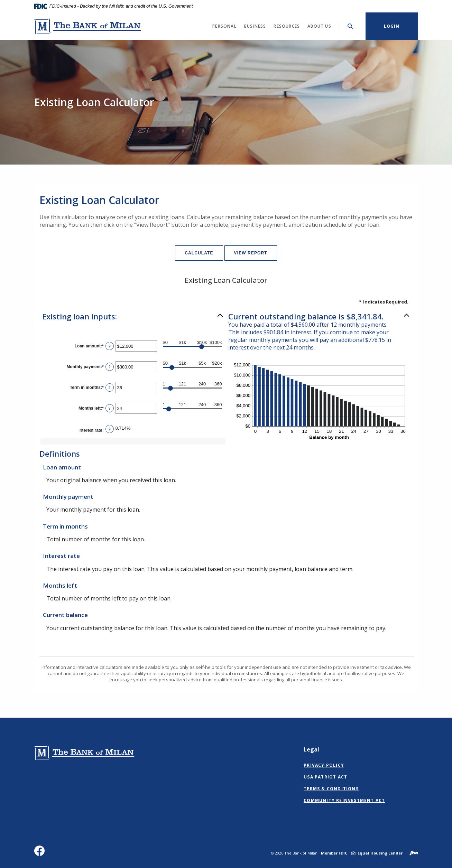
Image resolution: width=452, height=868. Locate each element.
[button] (133, 316)
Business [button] (255, 26)
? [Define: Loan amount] (110, 346)
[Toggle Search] (350, 26)
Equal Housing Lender (380, 853)
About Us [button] (319, 26)
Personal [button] (224, 26)
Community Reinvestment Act (344, 801)
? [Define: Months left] (110, 408)
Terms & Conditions (331, 789)
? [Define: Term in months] (110, 388)
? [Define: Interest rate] (110, 429)
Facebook (41, 853)
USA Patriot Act (325, 777)
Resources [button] (287, 26)
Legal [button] (311, 749)
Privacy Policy (324, 765)
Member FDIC (334, 853)
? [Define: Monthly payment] (110, 367)
